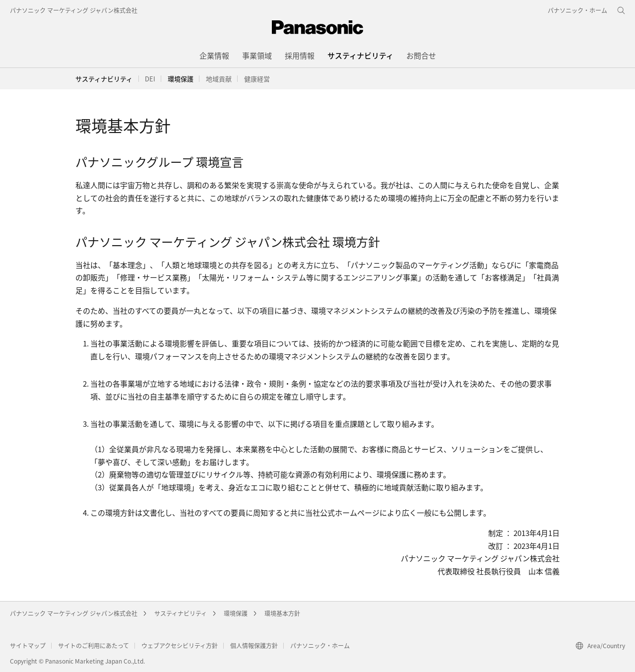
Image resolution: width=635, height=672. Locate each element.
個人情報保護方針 (254, 645)
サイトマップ (28, 645)
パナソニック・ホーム (320, 645)
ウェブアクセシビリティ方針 (180, 645)
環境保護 (236, 613)
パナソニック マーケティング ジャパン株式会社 (74, 10)
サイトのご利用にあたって (94, 645)
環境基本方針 (282, 613)
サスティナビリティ (104, 79)
